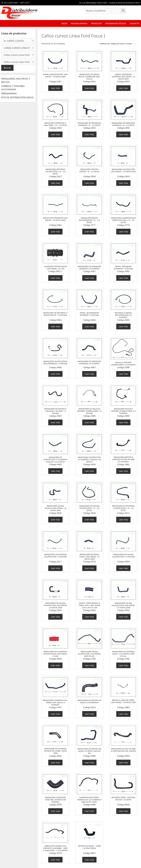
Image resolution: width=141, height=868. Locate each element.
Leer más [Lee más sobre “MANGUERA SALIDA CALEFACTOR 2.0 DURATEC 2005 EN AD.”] (89, 665)
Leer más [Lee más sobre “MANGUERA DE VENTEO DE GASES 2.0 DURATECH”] (89, 714)
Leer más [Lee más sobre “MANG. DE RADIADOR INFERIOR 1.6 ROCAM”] (89, 326)
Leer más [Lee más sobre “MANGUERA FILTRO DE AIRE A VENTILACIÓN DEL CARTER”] (123, 763)
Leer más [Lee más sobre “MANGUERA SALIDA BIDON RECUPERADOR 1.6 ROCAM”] (55, 374)
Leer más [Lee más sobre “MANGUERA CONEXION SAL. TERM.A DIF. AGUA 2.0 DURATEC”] (55, 714)
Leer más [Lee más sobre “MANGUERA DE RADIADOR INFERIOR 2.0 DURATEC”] (89, 278)
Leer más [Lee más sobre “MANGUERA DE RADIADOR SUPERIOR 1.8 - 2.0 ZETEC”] (123, 134)
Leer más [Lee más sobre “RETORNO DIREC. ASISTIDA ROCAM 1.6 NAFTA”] (123, 811)
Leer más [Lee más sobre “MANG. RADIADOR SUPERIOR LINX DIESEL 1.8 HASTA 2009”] (123, 88)
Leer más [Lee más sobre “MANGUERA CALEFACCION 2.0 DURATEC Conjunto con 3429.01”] (89, 471)
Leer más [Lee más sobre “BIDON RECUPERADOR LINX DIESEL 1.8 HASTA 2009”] (55, 232)
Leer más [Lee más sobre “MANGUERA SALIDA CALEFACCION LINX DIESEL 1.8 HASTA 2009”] (123, 617)
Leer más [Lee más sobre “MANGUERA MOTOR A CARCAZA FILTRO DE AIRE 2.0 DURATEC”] (123, 471)
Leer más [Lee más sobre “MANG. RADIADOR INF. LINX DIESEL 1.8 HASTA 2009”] (55, 88)
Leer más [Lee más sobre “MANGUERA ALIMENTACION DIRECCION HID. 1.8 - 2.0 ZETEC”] (123, 232)
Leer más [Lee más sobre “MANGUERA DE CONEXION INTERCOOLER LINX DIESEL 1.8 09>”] (55, 665)
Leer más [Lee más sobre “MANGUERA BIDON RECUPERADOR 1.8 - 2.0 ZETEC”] (89, 232)
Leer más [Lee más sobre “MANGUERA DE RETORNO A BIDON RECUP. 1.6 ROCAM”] (55, 326)
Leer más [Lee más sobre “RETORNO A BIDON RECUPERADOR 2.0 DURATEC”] (123, 326)
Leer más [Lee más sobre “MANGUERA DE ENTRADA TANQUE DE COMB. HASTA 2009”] (55, 763)
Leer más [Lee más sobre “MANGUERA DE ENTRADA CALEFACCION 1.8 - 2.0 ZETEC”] (123, 520)
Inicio (64, 23)
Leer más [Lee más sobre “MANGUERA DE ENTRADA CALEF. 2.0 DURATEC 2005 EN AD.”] (123, 665)
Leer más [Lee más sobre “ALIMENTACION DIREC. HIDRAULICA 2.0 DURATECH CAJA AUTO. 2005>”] (89, 811)
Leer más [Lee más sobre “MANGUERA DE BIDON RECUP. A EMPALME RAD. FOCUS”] (89, 88)
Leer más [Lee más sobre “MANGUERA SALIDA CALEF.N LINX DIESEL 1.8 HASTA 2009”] (55, 520)
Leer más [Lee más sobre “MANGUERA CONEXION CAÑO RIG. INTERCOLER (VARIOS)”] (55, 811)
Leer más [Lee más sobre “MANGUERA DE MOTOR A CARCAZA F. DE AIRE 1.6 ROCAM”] (55, 422)
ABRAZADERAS (9, 93)
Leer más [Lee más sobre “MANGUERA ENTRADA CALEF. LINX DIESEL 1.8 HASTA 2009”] (89, 568)
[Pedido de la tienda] (118, 44)
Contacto (134, 23)
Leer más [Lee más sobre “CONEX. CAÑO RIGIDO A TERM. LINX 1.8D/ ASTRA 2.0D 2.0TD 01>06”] (89, 617)
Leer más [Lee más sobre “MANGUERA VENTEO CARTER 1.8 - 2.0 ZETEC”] (89, 183)
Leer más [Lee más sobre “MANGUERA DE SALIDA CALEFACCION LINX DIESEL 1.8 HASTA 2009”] (55, 617)
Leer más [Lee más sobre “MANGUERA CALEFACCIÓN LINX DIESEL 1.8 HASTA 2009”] (123, 183)
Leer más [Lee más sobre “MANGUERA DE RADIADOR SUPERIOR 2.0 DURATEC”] (89, 374)
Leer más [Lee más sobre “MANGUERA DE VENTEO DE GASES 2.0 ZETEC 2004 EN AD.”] (89, 763)
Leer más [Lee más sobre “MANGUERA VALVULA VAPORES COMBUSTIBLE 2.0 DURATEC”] (123, 422)
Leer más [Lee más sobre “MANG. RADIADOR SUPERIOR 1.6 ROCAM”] (123, 278)
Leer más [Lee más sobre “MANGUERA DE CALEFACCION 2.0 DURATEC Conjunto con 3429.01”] (55, 471)
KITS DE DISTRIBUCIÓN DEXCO (17, 97)
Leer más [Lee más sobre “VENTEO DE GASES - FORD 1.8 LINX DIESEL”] (89, 860)
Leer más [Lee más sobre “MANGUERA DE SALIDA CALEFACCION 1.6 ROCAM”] (123, 568)
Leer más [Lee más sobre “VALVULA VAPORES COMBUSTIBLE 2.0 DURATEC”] (123, 374)
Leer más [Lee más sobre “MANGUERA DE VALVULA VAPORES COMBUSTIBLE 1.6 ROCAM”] (89, 422)
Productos (96, 23)
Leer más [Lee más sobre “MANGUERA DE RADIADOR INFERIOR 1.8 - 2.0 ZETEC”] (89, 134)
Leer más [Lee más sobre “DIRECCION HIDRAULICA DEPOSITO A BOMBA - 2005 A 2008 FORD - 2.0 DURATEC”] (55, 860)
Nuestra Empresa (79, 23)
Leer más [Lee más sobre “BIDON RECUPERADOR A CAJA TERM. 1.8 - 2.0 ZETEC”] (55, 134)
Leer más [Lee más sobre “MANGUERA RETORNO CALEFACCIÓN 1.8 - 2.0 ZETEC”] (55, 183)
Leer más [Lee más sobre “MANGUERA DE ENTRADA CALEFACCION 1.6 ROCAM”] (55, 568)
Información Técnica (116, 23)
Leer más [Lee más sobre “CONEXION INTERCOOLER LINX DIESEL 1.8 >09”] (55, 278)
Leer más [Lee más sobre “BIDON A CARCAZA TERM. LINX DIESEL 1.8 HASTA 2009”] (123, 714)
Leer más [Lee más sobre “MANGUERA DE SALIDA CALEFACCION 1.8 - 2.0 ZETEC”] (89, 520)
